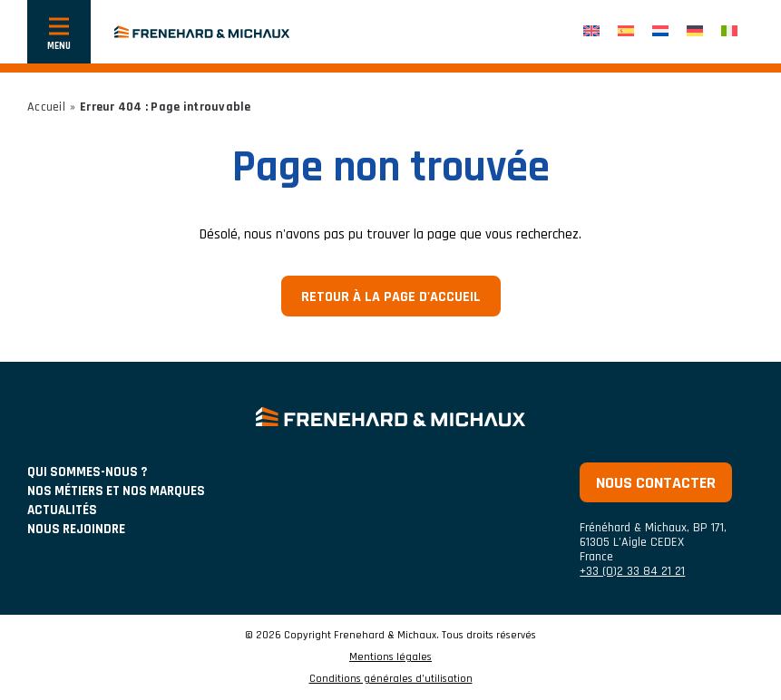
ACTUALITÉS (62, 510)
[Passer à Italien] (729, 32)
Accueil (46, 107)
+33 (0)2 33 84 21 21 (632, 571)
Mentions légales (390, 657)
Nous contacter (656, 483)
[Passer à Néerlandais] (660, 32)
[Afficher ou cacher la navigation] (59, 32)
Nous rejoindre (76, 529)
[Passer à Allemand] (695, 32)
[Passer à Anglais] (591, 32)
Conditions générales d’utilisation (391, 679)
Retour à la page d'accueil (391, 297)
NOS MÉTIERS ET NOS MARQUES (116, 491)
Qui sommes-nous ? (87, 472)
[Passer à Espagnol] (626, 32)
